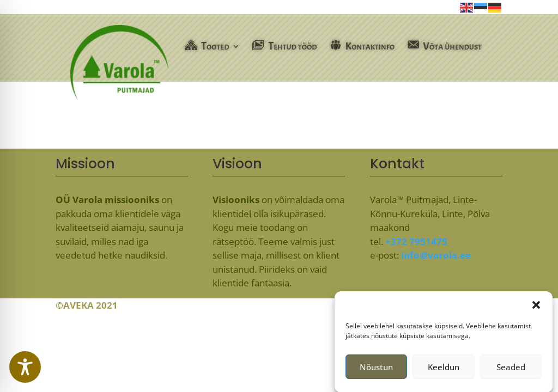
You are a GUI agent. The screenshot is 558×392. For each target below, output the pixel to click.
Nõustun (376, 370)
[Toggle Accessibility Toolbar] (25, 367)
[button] (536, 308)
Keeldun (444, 370)
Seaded (511, 370)
